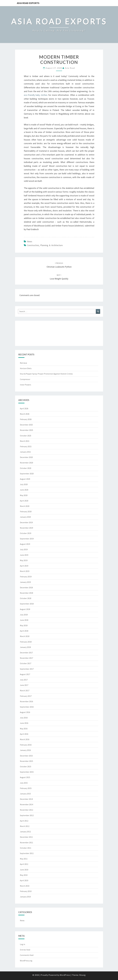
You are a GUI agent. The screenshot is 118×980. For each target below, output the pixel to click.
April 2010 (24, 880)
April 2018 (24, 631)
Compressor (25, 379)
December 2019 (26, 522)
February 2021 (26, 446)
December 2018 (26, 587)
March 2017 (25, 690)
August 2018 (25, 609)
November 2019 (26, 528)
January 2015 (25, 794)
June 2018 (24, 620)
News (30, 241)
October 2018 (26, 598)
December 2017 (26, 653)
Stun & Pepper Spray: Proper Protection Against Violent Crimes (46, 374)
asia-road (70, 68)
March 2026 (25, 414)
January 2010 (25, 897)
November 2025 (26, 430)
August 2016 (25, 712)
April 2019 (24, 566)
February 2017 (26, 696)
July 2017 (24, 680)
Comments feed (27, 955)
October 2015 (26, 766)
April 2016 (24, 734)
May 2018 (24, 625)
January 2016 (25, 750)
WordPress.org (26, 961)
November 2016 (26, 701)
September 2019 (27, 539)
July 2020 (24, 484)
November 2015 (26, 761)
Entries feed (25, 950)
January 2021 (25, 452)
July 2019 (24, 549)
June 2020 (24, 490)
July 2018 (24, 615)
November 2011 (26, 842)
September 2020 (27, 474)
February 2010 (26, 891)
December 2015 (26, 756)
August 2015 (25, 777)
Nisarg (82, 975)
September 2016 (27, 707)
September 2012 (27, 815)
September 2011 (27, 853)
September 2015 (27, 772)
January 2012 (25, 832)
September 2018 (27, 604)
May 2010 (24, 875)
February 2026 (26, 419)
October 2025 (26, 436)
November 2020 (26, 463)
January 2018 (25, 647)
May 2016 (24, 729)
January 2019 (25, 582)
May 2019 (24, 560)
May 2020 (24, 495)
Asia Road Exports (28, 3)
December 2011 (26, 837)
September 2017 (27, 669)
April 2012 (24, 821)
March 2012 (25, 826)
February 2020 (26, 511)
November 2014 (26, 804)
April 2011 (24, 864)
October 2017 (26, 663)
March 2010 (25, 886)
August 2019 (25, 544)
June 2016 (24, 723)
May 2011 (24, 859)
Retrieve (23, 363)
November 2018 (26, 593)
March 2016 (25, 739)
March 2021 (25, 441)
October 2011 (26, 848)
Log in (22, 944)
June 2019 (24, 555)
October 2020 (26, 468)
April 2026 (24, 408)
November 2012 (26, 810)
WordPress (65, 975)
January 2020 (25, 517)
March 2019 (25, 571)
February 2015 (26, 788)
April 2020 (24, 501)
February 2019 (26, 577)
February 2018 (26, 642)
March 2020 (25, 506)
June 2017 (24, 685)
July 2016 (24, 718)
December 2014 (26, 799)
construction (33, 245)
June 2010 (24, 870)
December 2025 (26, 425)
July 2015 (24, 783)
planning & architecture (51, 245)
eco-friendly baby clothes (36, 95)
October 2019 (26, 533)
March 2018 (25, 636)
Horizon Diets (26, 368)
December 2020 (26, 457)
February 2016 (26, 745)
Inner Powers (25, 385)
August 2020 (25, 479)
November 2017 (26, 658)
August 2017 (25, 674)
